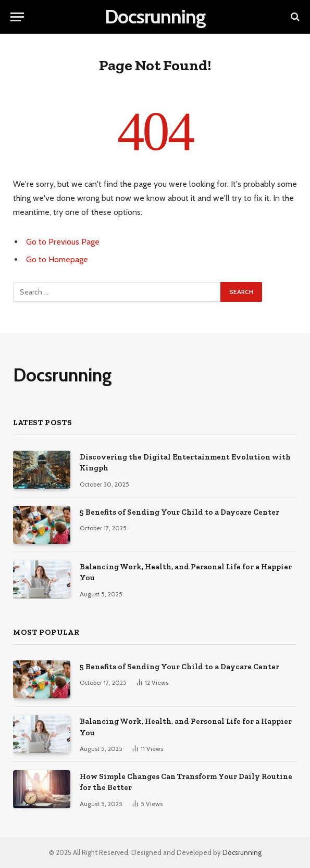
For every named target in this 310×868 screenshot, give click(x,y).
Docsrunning (242, 852)
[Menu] (17, 17)
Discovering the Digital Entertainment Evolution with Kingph (185, 462)
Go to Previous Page (63, 242)
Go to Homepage (57, 259)
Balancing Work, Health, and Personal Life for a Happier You (186, 572)
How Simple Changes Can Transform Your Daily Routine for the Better (186, 782)
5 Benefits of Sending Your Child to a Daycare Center (179, 512)
